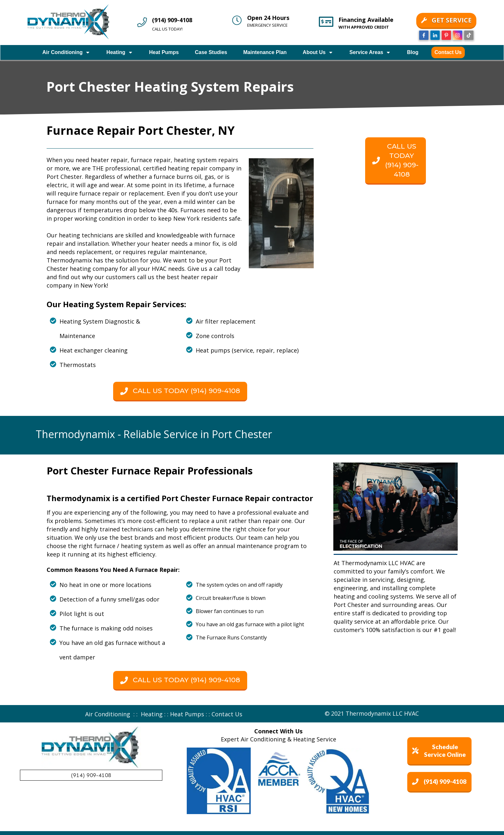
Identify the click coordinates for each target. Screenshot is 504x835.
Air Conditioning (108, 714)
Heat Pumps (187, 714)
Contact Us (227, 714)
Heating (152, 714)
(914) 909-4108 (172, 20)
